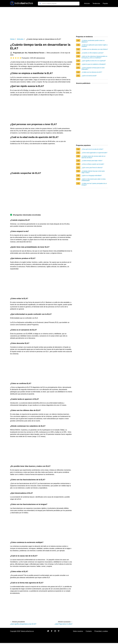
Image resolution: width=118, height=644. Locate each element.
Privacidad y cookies (101, 631)
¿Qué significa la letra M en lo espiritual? (94, 61)
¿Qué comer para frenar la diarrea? (92, 168)
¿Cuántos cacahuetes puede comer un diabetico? (93, 41)
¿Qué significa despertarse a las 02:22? (23, 624)
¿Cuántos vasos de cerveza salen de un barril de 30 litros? (94, 157)
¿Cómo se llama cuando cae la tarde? (93, 164)
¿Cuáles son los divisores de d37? (92, 72)
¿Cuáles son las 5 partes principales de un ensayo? (94, 184)
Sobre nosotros (78, 631)
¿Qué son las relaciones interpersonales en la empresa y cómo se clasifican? (94, 57)
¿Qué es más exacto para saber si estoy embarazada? (94, 180)
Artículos (87, 3)
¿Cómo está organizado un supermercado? (94, 153)
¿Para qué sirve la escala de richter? (92, 149)
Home (12, 39)
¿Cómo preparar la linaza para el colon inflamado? (93, 68)
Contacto (89, 631)
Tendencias (96, 3)
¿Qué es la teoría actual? (89, 76)
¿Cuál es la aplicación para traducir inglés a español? (95, 46)
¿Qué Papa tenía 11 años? (64, 624)
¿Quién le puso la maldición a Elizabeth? (94, 64)
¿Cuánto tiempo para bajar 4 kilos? (92, 161)
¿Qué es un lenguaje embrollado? (92, 176)
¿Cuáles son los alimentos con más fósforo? (95, 49)
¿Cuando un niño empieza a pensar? (93, 53)
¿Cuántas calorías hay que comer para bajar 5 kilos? (93, 172)
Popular (105, 3)
